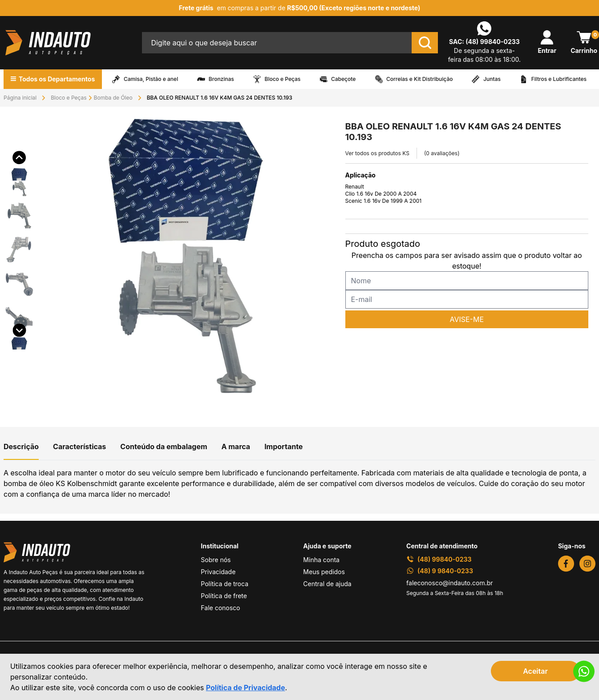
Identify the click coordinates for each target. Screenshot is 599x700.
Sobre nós (216, 560)
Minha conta (321, 560)
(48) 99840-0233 (493, 42)
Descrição (21, 447)
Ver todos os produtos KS (377, 153)
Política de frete (224, 596)
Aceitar (535, 671)
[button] (19, 169)
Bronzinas (221, 79)
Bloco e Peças (283, 79)
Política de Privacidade (246, 688)
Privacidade (218, 572)
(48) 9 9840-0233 (440, 571)
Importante (283, 447)
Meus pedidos (324, 572)
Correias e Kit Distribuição (420, 79)
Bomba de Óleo (113, 98)
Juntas (492, 79)
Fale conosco (220, 608)
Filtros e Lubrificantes (559, 79)
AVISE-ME (467, 319)
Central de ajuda (327, 584)
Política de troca (225, 584)
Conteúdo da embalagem (164, 447)
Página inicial (20, 98)
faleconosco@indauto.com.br (450, 583)
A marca (236, 447)
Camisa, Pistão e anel (151, 79)
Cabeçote (343, 79)
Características (79, 447)
